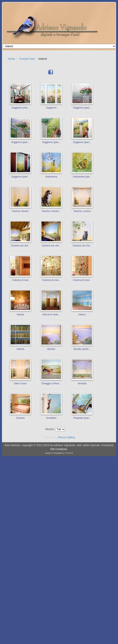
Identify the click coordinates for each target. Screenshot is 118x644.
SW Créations (59, 449)
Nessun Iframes (88, 60)
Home (11, 59)
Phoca (62, 437)
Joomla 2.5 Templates (53, 453)
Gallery (71, 437)
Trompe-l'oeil (27, 59)
